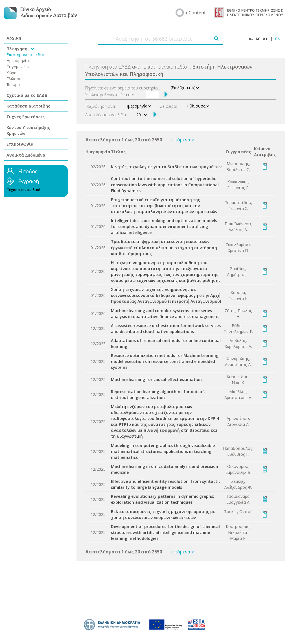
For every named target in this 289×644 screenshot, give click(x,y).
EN (278, 39)
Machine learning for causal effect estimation (156, 379)
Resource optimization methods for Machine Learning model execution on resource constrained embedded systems (165, 361)
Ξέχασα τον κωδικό (24, 190)
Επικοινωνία (20, 144)
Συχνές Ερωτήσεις (26, 117)
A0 (258, 39)
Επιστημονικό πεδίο (25, 55)
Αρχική (14, 38)
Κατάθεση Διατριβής (28, 106)
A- (251, 39)
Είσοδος (28, 171)
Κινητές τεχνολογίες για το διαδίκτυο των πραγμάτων (166, 167)
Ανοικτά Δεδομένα (26, 155)
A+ (265, 39)
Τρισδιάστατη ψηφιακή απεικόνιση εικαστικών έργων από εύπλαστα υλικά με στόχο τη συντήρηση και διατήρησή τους (164, 247)
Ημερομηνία (18, 61)
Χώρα (11, 73)
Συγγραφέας (18, 66)
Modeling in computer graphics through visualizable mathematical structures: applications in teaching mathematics (163, 451)
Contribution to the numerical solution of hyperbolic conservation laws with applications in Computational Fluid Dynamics (165, 184)
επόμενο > (183, 140)
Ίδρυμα (13, 85)
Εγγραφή (29, 181)
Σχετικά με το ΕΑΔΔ (27, 95)
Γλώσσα (14, 79)
